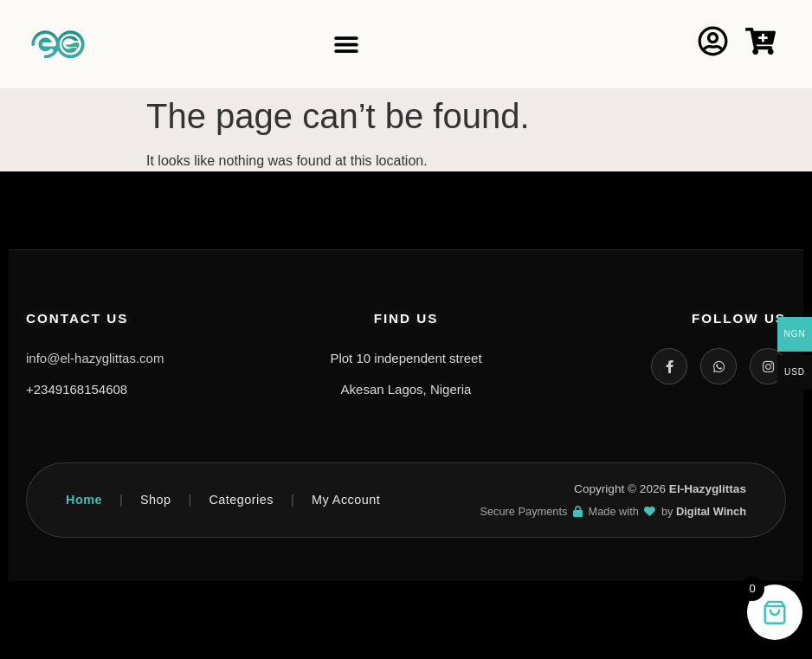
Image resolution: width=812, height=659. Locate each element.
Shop (156, 500)
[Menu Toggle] (346, 44)
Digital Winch (711, 511)
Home (84, 500)
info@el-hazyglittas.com (95, 358)
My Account (346, 500)
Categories (241, 500)
